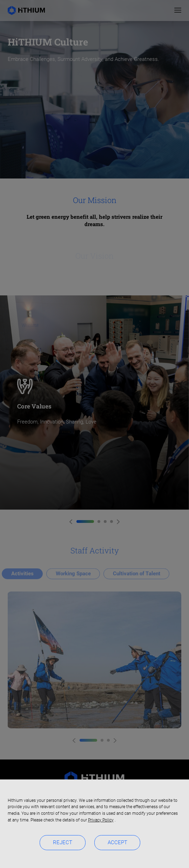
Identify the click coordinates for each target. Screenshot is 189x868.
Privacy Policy (101, 820)
